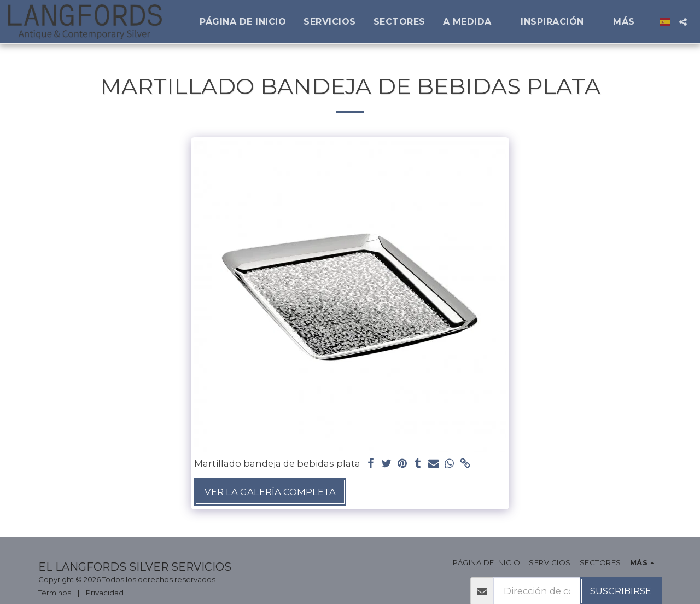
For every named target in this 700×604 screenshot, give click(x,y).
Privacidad (105, 593)
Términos (55, 593)
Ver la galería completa (270, 492)
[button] (473, 22)
